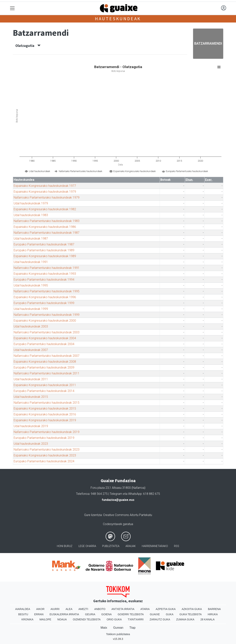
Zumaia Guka (185, 619)
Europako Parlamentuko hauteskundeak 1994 (44, 280)
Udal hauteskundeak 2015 (31, 397)
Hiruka (213, 614)
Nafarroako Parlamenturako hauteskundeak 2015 (47, 403)
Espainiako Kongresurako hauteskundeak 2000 (45, 321)
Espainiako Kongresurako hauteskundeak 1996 (45, 297)
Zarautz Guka (160, 619)
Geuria (90, 614)
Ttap (133, 628)
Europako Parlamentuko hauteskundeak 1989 (44, 250)
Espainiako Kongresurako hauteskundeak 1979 (45, 192)
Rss (177, 546)
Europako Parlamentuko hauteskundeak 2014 (44, 391)
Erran (39, 614)
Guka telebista (191, 614)
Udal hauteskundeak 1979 (31, 203)
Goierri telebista (131, 614)
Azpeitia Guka (166, 609)
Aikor (40, 609)
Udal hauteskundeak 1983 (31, 215)
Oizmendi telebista (87, 619)
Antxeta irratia (123, 609)
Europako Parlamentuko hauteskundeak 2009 (44, 367)
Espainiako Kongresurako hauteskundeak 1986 (45, 227)
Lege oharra (87, 546)
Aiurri (55, 609)
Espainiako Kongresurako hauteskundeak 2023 (45, 455)
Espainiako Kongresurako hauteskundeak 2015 (45, 409)
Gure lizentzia (93, 515)
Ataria (145, 609)
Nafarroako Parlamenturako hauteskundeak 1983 (47, 221)
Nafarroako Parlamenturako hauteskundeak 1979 (47, 197)
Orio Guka (114, 619)
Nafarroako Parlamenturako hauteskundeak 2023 (47, 450)
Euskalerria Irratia (64, 614)
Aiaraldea (23, 609)
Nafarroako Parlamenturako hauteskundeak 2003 (47, 332)
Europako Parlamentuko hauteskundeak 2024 (44, 461)
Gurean (118, 628)
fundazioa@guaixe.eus (118, 500)
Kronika (27, 619)
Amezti (83, 609)
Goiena (107, 614)
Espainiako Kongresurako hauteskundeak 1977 (45, 186)
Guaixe (155, 614)
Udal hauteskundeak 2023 (31, 444)
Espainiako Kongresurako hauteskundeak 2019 (45, 420)
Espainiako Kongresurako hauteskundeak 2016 (45, 414)
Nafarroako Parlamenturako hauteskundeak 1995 (47, 291)
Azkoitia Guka (192, 609)
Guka (170, 614)
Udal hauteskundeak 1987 (31, 239)
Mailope (45, 619)
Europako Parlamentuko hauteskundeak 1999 (44, 303)
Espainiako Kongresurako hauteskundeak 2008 (45, 362)
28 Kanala (207, 619)
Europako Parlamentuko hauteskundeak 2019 (44, 438)
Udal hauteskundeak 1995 (31, 285)
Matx (104, 628)
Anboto (100, 609)
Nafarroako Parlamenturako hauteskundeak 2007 (47, 356)
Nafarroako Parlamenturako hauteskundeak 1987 (47, 233)
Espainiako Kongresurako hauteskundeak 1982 (45, 209)
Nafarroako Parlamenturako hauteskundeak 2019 (47, 432)
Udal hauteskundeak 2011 (31, 379)
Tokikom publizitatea (118, 634)
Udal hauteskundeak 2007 (31, 350)
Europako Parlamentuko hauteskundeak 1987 (44, 244)
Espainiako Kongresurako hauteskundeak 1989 (45, 256)
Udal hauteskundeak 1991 (31, 262)
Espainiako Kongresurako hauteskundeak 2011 (45, 385)
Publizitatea (111, 546)
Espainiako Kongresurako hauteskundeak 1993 (45, 274)
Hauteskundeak (118, 19)
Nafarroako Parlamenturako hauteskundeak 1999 (47, 315)
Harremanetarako (155, 546)
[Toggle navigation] (12, 8)
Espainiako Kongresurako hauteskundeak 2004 (45, 338)
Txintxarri (136, 619)
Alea (69, 609)
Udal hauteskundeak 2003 (31, 326)
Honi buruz (65, 546)
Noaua (62, 619)
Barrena (214, 609)
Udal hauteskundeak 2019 (31, 426)
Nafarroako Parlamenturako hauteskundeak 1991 (47, 268)
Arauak (131, 546)
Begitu (23, 614)
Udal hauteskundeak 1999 (31, 309)
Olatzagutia (28, 46)
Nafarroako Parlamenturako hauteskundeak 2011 (47, 373)
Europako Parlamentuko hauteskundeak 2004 (44, 344)
